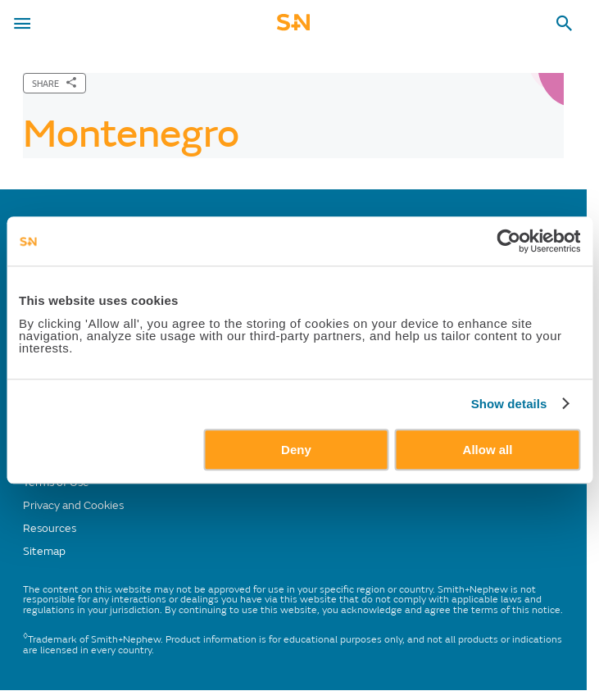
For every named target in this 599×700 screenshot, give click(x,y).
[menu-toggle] (22, 24)
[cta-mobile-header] (293, 27)
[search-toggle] (565, 24)
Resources (50, 528)
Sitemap (44, 551)
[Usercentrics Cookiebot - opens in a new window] (508, 241)
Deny (296, 450)
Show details (509, 404)
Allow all (488, 450)
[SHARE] (54, 83)
